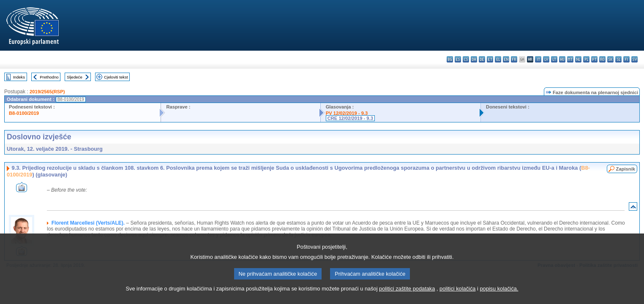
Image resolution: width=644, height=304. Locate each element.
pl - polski (586, 59)
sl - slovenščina (618, 59)
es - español (458, 59)
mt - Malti (570, 59)
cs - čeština (466, 59)
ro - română (602, 59)
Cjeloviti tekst (116, 77)
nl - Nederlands (578, 59)
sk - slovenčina (610, 59)
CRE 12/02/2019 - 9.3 (350, 118)
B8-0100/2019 (24, 113)
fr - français (514, 59)
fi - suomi (626, 59)
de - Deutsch (482, 59)
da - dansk (474, 59)
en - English (506, 59)
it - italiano (538, 59)
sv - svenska (634, 59)
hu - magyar (562, 59)
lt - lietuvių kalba (554, 59)
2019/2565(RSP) (47, 92)
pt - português (594, 59)
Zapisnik (626, 169)
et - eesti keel (490, 59)
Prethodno (49, 77)
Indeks (19, 77)
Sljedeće (75, 77)
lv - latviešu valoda (546, 59)
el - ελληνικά (498, 59)
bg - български (450, 59)
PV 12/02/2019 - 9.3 (347, 113)
